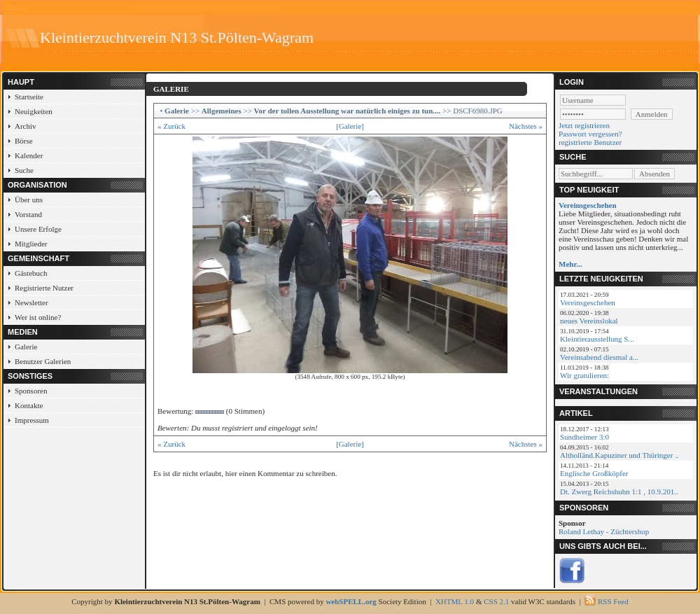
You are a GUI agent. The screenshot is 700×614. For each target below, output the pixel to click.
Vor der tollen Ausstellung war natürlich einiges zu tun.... (348, 111)
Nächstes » (526, 126)
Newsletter (31, 302)
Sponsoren (31, 391)
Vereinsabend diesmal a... (599, 357)
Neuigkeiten (34, 111)
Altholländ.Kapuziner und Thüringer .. (619, 455)
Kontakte (29, 405)
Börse (24, 141)
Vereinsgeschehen (588, 302)
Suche (24, 170)
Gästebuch (31, 273)
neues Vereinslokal (589, 321)
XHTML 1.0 (455, 601)
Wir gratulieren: (584, 375)
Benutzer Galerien (43, 361)
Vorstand (28, 214)
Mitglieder (31, 244)
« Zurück (171, 126)
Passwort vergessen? (590, 134)
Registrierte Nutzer (44, 288)
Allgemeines (222, 111)
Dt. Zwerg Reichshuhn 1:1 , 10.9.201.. (619, 491)
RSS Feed (613, 601)
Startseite (29, 97)
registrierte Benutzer (590, 142)
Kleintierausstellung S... (597, 339)
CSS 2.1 (496, 601)
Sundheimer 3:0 (584, 437)
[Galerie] (350, 126)
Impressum (32, 420)
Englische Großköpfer (594, 473)
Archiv (26, 126)
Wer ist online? (38, 317)
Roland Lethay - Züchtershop (604, 531)
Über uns (29, 200)
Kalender (29, 155)
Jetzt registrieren (584, 125)
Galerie (26, 347)
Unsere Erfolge (38, 229)
